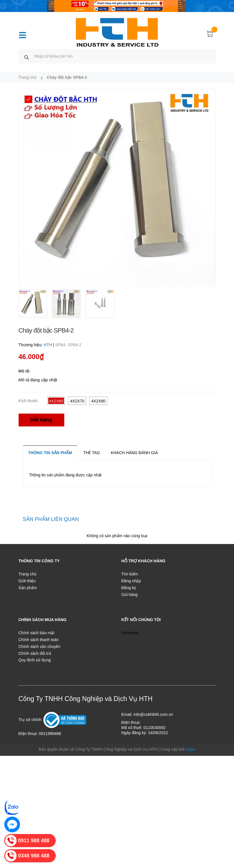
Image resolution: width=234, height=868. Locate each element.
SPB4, (61, 345)
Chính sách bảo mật (37, 633)
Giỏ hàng (130, 595)
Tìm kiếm (130, 574)
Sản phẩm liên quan (51, 519)
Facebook (130, 633)
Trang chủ (28, 574)
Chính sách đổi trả (35, 653)
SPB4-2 (75, 345)
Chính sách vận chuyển (40, 647)
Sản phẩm (28, 588)
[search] (27, 57)
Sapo (191, 749)
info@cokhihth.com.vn (153, 714)
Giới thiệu (27, 581)
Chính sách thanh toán (39, 640)
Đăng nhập (131, 581)
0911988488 (50, 734)
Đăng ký (129, 588)
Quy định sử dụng (35, 660)
